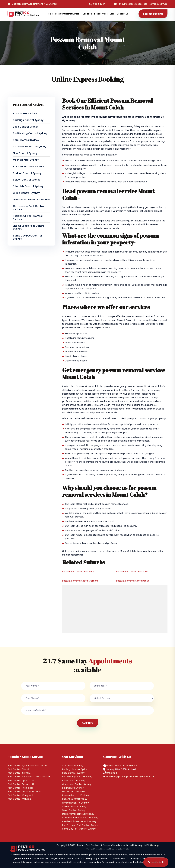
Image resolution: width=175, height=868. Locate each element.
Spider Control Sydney (27, 180)
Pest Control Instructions (68, 14)
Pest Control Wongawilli (20, 795)
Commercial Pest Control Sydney (29, 208)
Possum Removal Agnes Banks (132, 581)
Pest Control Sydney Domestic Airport (28, 766)
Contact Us (122, 14)
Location (87, 14)
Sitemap (154, 845)
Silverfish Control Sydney (28, 186)
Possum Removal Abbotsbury (78, 572)
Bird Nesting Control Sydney (30, 133)
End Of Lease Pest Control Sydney (29, 227)
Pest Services (101, 14)
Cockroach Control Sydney (30, 147)
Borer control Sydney (26, 140)
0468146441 (97, 4)
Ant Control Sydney (25, 113)
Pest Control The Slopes (20, 788)
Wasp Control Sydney (26, 193)
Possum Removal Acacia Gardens (80, 581)
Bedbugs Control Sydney (28, 120)
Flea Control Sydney (25, 153)
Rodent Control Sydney (27, 173)
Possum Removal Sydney (28, 166)
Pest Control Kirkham (19, 773)
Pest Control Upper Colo (21, 780)
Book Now (87, 723)
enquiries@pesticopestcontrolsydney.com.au (141, 4)
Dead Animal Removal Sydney (31, 199)
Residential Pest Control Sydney (28, 217)
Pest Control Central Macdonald (25, 792)
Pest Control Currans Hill (21, 784)
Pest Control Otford (18, 769)
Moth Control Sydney (26, 160)
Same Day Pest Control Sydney (27, 237)
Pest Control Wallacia (19, 799)
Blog (112, 14)
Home (50, 14)
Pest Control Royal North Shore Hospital (29, 777)
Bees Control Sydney (26, 127)
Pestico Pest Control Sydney (122, 766)
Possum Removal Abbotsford (132, 572)
